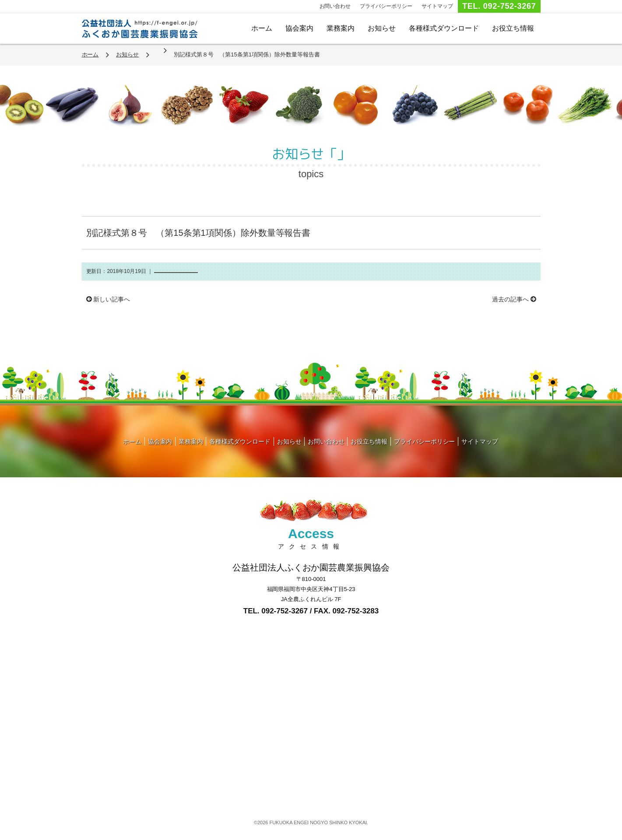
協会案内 (299, 28)
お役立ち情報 (513, 28)
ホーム (262, 28)
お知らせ (382, 28)
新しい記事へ (108, 299)
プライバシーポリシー (386, 6)
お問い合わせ (335, 6)
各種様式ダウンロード (444, 28)
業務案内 (341, 28)
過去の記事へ (514, 299)
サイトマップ (437, 6)
